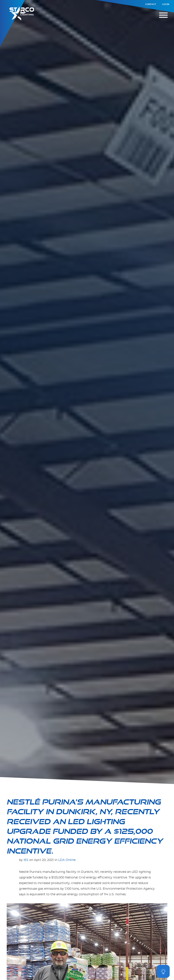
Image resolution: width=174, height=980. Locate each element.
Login (166, 4)
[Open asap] (163, 971)
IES (26, 860)
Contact (151, 4)
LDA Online (67, 860)
